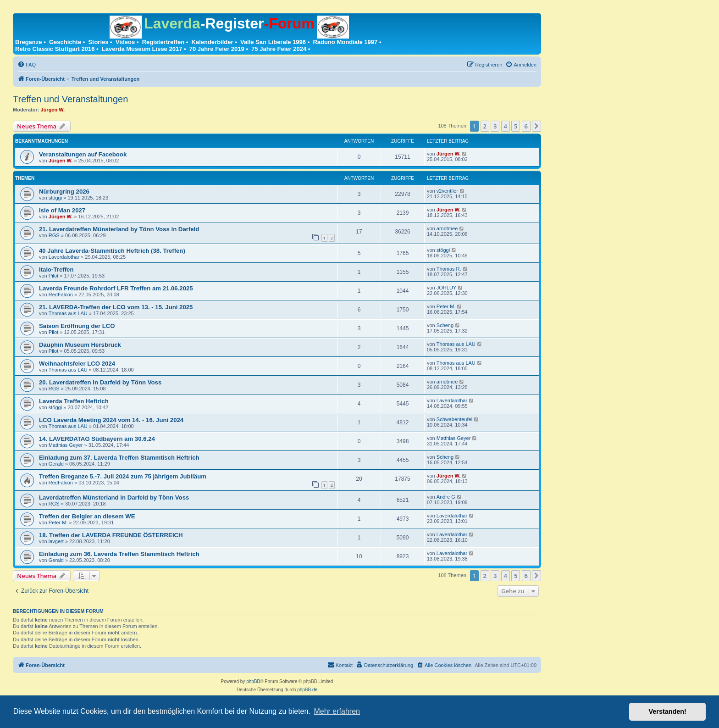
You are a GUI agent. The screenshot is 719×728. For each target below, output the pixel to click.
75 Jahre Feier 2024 (279, 49)
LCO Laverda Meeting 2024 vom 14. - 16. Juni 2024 (111, 420)
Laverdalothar (64, 257)
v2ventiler (447, 191)
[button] (536, 126)
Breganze (29, 42)
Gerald (56, 464)
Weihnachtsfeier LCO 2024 (77, 364)
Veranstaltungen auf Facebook (83, 154)
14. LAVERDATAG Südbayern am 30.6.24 (97, 439)
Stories (98, 42)
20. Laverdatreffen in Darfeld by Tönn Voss (100, 382)
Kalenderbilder (213, 42)
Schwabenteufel (454, 419)
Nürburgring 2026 (64, 192)
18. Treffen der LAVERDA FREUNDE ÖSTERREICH (111, 535)
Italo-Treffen (56, 270)
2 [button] (485, 126)
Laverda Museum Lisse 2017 (142, 49)
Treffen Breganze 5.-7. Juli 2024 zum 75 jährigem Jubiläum (123, 476)
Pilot (53, 276)
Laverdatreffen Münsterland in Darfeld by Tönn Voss (114, 497)
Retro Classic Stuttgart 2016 (55, 49)
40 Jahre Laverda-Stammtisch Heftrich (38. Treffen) (112, 251)
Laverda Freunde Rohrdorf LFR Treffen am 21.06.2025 (116, 288)
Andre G (446, 497)
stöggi (55, 198)
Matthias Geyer (66, 445)
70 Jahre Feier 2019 (217, 49)
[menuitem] (27, 65)
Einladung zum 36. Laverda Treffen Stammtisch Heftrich (119, 554)
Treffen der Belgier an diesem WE (87, 516)
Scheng (445, 325)
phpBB (253, 681)
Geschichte (65, 42)
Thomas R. (449, 269)
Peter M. (446, 306)
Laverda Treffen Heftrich (74, 401)
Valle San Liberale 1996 (273, 42)
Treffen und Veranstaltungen (70, 99)
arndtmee (447, 228)
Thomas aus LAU (68, 313)
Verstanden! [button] (668, 711)
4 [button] (506, 126)
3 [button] (495, 126)
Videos (125, 42)
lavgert (56, 541)
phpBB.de (307, 690)
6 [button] (526, 126)
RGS (54, 235)
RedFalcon (61, 295)
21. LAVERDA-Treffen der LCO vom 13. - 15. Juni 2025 (116, 307)
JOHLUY (446, 288)
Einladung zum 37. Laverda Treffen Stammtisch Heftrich (119, 458)
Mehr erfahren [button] (337, 711)
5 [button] (516, 126)
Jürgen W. (53, 110)
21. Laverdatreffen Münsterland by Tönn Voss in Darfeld (119, 229)
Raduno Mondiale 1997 (345, 42)
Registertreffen (163, 42)
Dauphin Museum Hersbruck (80, 345)
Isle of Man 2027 (62, 210)
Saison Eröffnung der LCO (77, 326)
